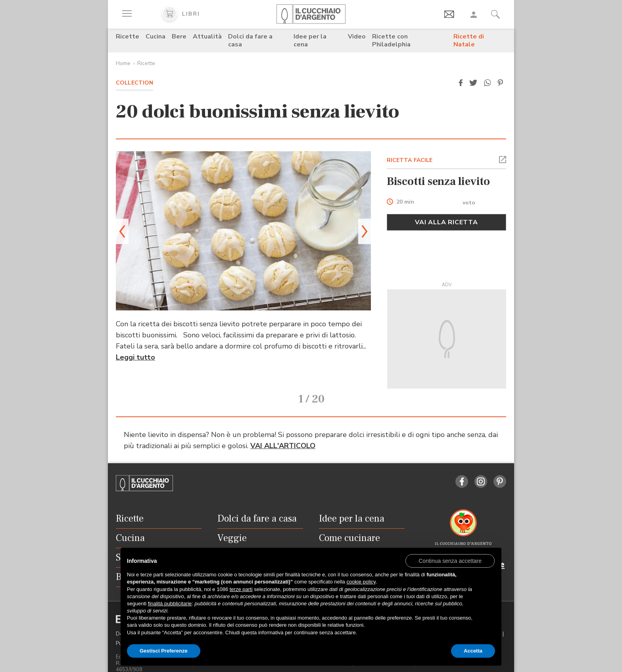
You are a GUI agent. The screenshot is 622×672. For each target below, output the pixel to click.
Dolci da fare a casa (250, 40)
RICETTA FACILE (410, 160)
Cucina (155, 37)
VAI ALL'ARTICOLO (283, 435)
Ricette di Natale (469, 40)
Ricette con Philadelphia (391, 40)
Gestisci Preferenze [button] (164, 651)
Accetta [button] (473, 651)
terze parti (241, 589)
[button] (461, 83)
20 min (405, 202)
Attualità (207, 37)
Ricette (128, 37)
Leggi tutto (135, 357)
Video (357, 37)
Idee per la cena (310, 40)
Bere (179, 37)
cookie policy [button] (361, 582)
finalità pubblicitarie (170, 604)
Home (123, 63)
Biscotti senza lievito (439, 181)
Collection (134, 83)
